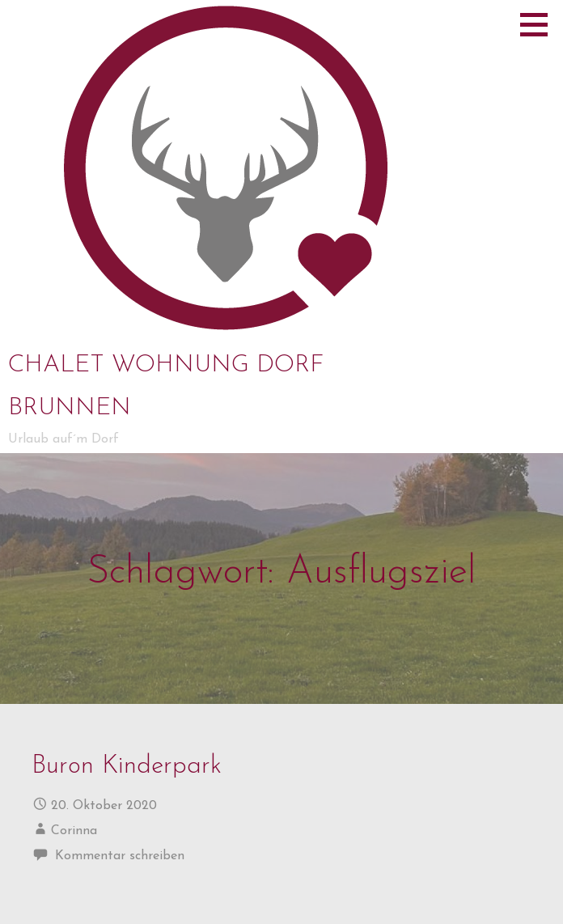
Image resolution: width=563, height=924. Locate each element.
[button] (540, 24)
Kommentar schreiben (120, 856)
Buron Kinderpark (127, 767)
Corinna (74, 831)
